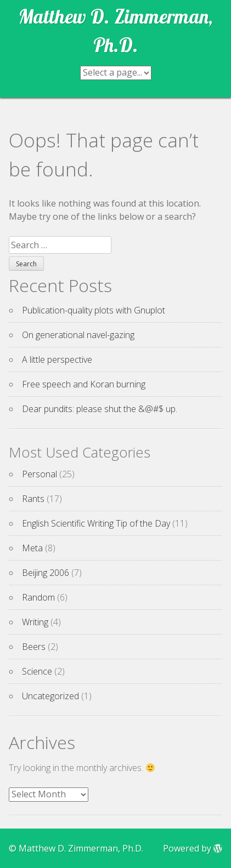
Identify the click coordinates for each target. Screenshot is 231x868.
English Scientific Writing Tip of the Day (96, 523)
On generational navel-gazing (78, 335)
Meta (32, 548)
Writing (35, 622)
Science (37, 671)
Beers (34, 647)
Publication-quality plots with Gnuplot (94, 310)
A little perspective (57, 359)
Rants (33, 499)
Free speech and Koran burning (84, 384)
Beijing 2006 (46, 573)
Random (38, 597)
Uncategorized (50, 696)
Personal (40, 474)
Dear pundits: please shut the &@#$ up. (100, 409)
